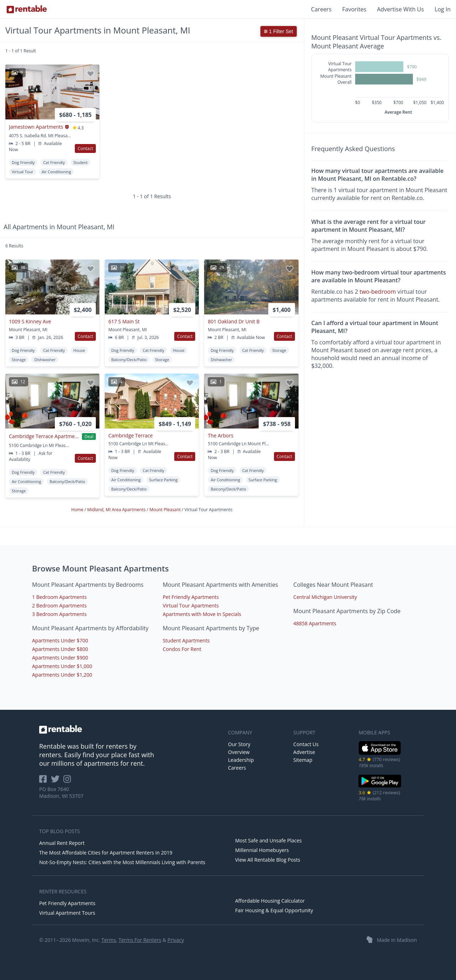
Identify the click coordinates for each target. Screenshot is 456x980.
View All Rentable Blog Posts (268, 860)
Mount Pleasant (165, 510)
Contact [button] (85, 148)
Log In (443, 9)
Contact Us (306, 744)
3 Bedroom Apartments (59, 614)
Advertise (304, 752)
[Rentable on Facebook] (45, 781)
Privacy (176, 940)
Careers (321, 9)
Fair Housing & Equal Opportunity (274, 910)
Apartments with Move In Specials (202, 614)
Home (78, 510)
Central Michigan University (325, 597)
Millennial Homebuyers (262, 850)
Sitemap (303, 760)
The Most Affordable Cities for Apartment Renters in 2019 (106, 853)
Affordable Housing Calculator (270, 901)
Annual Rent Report (62, 843)
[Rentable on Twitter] (57, 781)
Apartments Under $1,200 (62, 675)
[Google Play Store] (380, 787)
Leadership (241, 760)
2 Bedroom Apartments (59, 606)
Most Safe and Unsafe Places (268, 840)
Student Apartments (186, 640)
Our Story (239, 744)
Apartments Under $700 (60, 640)
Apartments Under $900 (60, 658)
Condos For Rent (182, 649)
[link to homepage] (130, 729)
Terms (108, 940)
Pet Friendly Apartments (191, 597)
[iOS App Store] (380, 753)
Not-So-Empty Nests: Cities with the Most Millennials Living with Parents (122, 862)
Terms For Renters (140, 940)
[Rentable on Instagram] (69, 781)
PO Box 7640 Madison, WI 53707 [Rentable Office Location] (61, 792)
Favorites (354, 9)
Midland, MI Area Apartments (117, 510)
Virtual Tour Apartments (191, 606)
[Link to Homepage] (27, 9)
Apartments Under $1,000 (62, 666)
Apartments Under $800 (60, 649)
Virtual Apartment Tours (67, 913)
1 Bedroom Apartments (59, 597)
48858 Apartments (315, 623)
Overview (239, 752)
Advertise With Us (400, 9)
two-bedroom (378, 292)
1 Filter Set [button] (279, 31)
